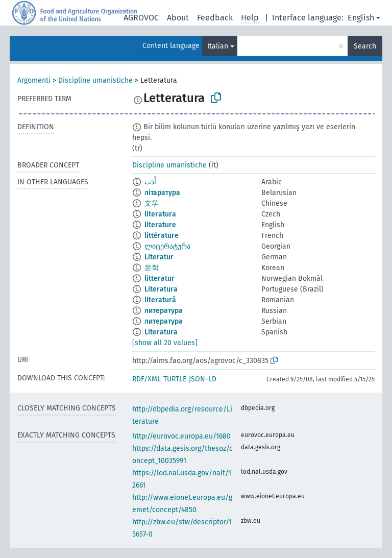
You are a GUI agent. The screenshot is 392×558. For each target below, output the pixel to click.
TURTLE (175, 379)
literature (160, 225)
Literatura (161, 289)
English (361, 18)
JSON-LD (203, 379)
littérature (162, 236)
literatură (160, 300)
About (178, 18)
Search (365, 46)
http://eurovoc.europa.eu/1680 (181, 436)
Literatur (159, 257)
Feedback (215, 18)
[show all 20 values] (165, 343)
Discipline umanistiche (95, 80)
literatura (160, 214)
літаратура (162, 193)
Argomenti (34, 80)
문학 (152, 268)
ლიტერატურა (167, 246)
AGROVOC (141, 18)
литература (164, 311)
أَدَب (150, 182)
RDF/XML (146, 379)
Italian (218, 46)
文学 (152, 203)
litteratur (160, 278)
